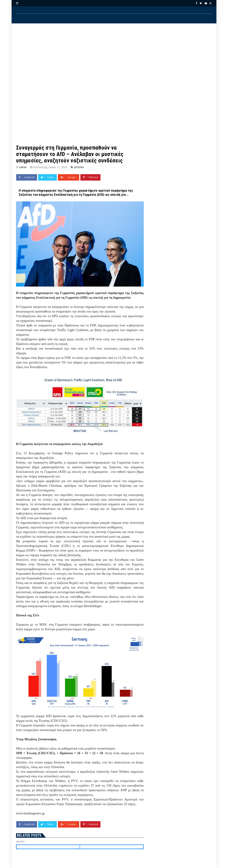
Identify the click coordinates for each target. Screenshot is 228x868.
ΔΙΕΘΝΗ (79, 167)
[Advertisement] (114, 55)
